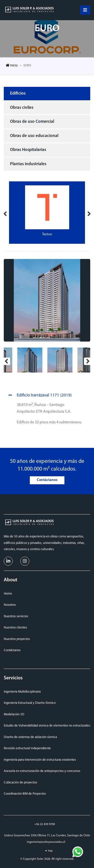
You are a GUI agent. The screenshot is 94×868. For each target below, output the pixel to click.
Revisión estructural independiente (27, 748)
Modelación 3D (14, 714)
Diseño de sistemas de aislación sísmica (30, 737)
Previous (5, 213)
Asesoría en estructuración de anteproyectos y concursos (42, 771)
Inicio (12, 65)
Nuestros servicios (16, 616)
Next (89, 213)
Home (8, 594)
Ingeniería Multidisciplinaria (22, 692)
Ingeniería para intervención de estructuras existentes (40, 760)
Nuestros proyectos (17, 639)
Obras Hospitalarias (28, 150)
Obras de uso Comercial (32, 122)
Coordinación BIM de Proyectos (25, 794)
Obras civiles (22, 108)
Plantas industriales (28, 164)
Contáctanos (47, 480)
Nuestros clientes (15, 628)
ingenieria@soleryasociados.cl (46, 842)
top (50, 851)
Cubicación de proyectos (20, 783)
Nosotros (10, 605)
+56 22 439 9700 (45, 824)
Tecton (47, 234)
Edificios (18, 93)
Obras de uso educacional (34, 136)
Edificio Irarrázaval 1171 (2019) (39, 395)
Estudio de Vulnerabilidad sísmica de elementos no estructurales (47, 726)
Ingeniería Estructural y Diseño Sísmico (30, 703)
